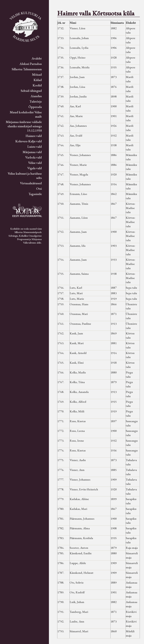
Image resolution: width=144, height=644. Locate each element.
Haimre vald (34, 136)
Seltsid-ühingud (31, 91)
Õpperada (35, 107)
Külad (38, 80)
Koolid (37, 85)
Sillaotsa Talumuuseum (27, 69)
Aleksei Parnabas (31, 64)
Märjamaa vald (32, 152)
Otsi (39, 189)
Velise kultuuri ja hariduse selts (25, 176)
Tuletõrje (36, 101)
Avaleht (37, 58)
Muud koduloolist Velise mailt (26, 114)
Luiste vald (35, 147)
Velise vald (35, 163)
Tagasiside (35, 194)
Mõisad (37, 74)
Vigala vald (35, 168)
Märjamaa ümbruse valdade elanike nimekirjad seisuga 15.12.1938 (24, 126)
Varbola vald (34, 157)
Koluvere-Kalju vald (29, 141)
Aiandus (36, 96)
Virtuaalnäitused (31, 183)
